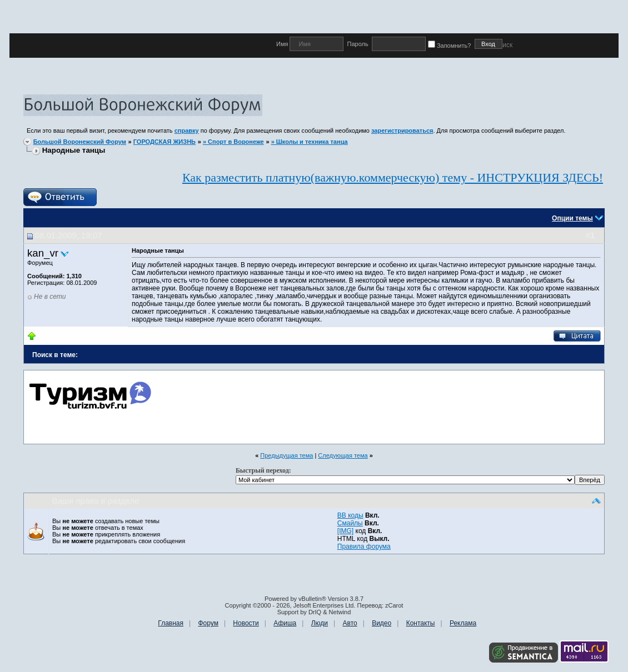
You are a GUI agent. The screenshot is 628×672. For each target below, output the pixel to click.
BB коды (350, 515)
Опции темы (572, 218)
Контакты (421, 623)
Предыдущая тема (286, 455)
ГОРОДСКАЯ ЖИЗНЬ (165, 142)
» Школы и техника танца (310, 142)
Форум (208, 623)
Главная (171, 623)
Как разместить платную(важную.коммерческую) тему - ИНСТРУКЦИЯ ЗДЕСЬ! (393, 177)
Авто (350, 623)
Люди (320, 623)
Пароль (357, 44)
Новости (246, 623)
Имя (283, 44)
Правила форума (364, 546)
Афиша (285, 623)
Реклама (463, 623)
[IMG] (345, 531)
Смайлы (350, 523)
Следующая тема (343, 455)
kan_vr (43, 253)
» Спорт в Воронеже (233, 142)
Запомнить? (451, 46)
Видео (382, 623)
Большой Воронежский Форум (80, 142)
